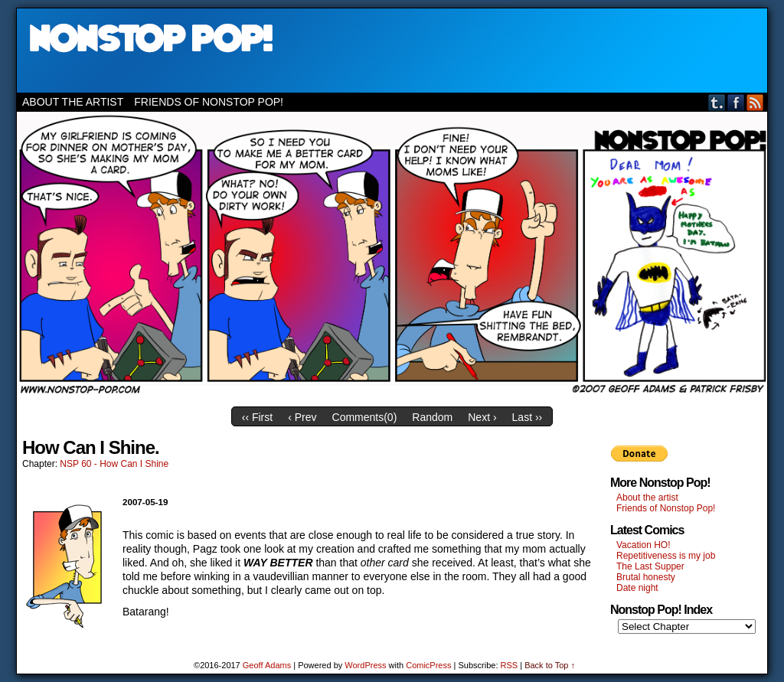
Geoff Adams (267, 665)
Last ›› (528, 417)
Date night (637, 588)
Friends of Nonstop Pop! (209, 102)
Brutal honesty (646, 577)
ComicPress (428, 665)
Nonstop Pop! (392, 51)
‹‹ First (257, 417)
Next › (482, 417)
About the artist (73, 102)
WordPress (365, 665)
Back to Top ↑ (550, 665)
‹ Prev (302, 417)
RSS (755, 102)
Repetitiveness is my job (666, 556)
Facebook (736, 102)
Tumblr (717, 102)
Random (432, 417)
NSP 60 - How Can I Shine (114, 464)
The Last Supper (650, 566)
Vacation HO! (643, 545)
